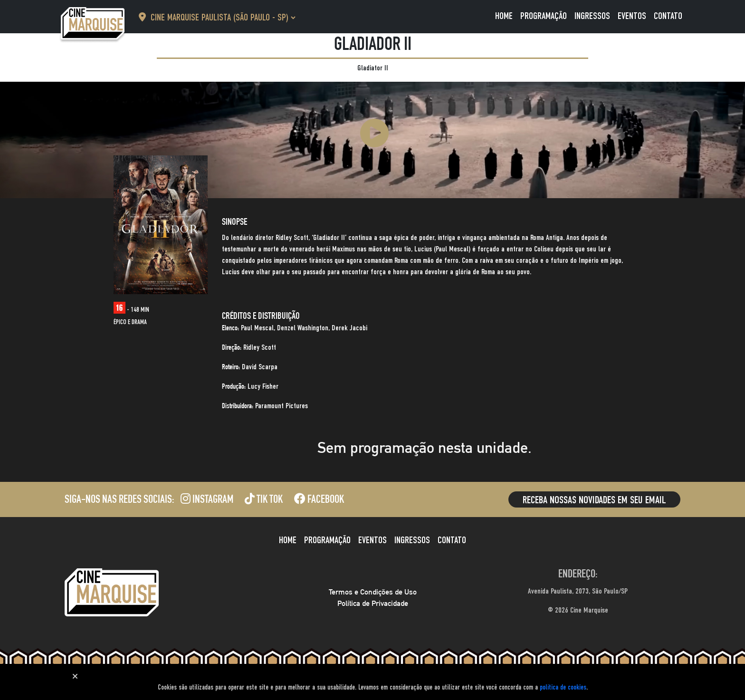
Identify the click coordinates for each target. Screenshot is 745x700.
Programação (544, 17)
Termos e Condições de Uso (373, 592)
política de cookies (563, 687)
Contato (668, 17)
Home (504, 17)
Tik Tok (264, 500)
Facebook (319, 500)
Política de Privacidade (373, 603)
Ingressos (592, 17)
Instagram (207, 500)
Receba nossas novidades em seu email (594, 500)
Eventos (632, 17)
